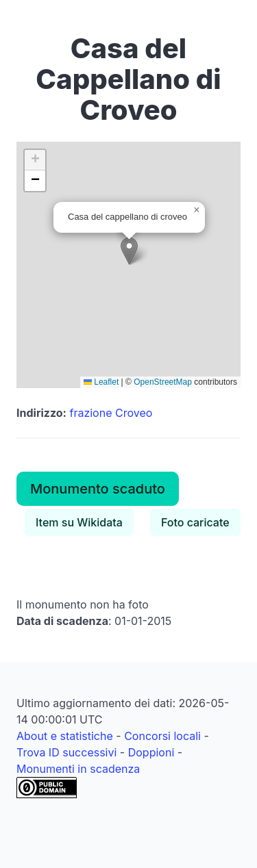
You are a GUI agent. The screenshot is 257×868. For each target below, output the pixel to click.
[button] (129, 251)
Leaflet (101, 382)
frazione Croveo (111, 413)
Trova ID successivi (66, 752)
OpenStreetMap (163, 382)
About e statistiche (65, 736)
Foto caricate (195, 522)
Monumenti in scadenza (78, 769)
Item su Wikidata (79, 522)
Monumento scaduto (98, 489)
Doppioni (151, 752)
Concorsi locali (162, 736)
